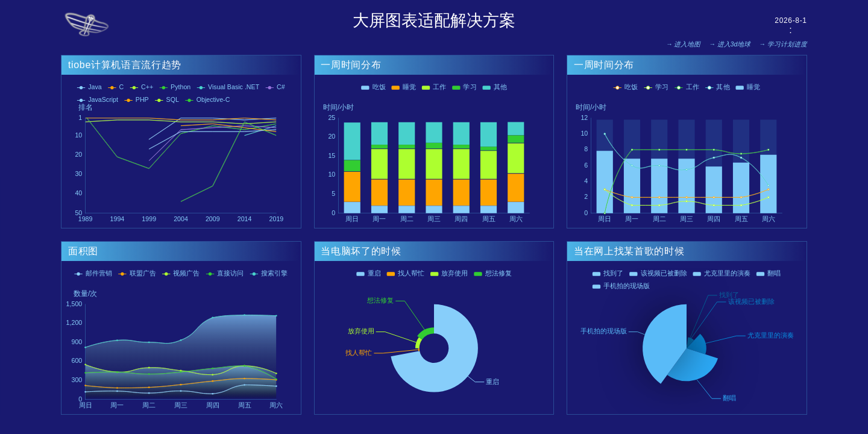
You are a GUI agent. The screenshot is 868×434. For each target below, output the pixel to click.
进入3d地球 (734, 44)
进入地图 (687, 44)
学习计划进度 (787, 44)
